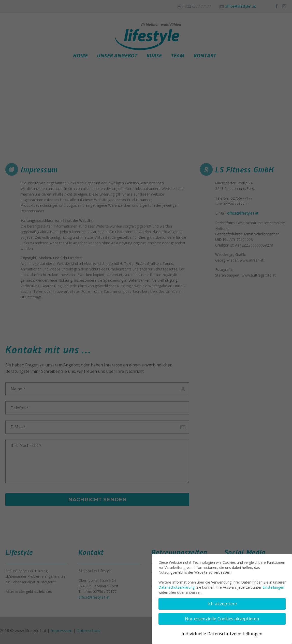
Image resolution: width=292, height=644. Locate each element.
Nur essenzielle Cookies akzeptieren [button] (222, 619)
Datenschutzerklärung (177, 587)
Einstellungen (273, 587)
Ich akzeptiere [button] (222, 604)
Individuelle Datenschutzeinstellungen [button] (222, 634)
